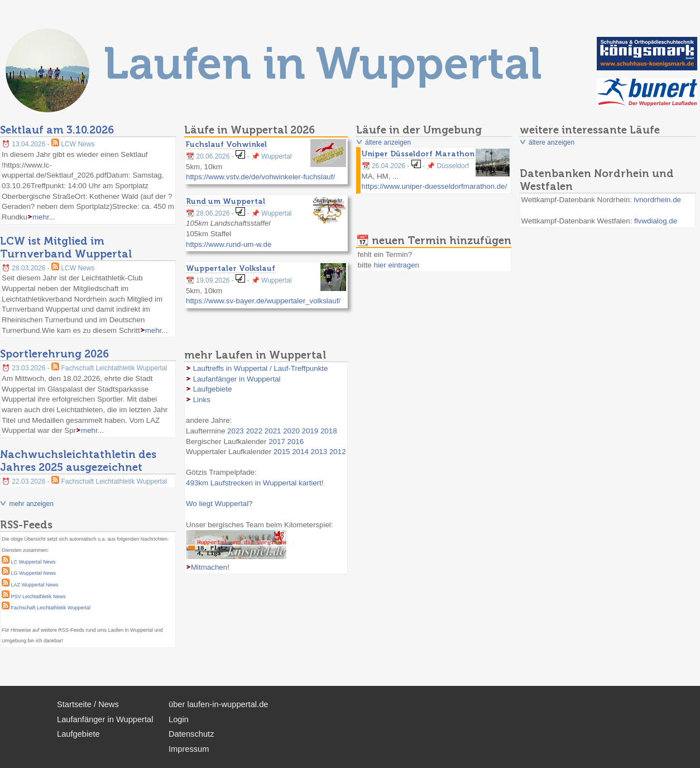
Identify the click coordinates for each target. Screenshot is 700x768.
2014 (300, 452)
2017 (277, 442)
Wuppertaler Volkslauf (231, 268)
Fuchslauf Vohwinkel (226, 144)
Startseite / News (88, 704)
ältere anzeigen (388, 142)
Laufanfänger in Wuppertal (237, 379)
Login (179, 719)
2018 (329, 431)
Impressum (189, 749)
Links (202, 400)
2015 (282, 452)
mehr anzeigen (31, 504)
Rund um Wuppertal (226, 201)
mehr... (44, 217)
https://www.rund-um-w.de (229, 244)
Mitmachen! (210, 567)
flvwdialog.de (656, 221)
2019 (310, 431)
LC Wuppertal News (33, 562)
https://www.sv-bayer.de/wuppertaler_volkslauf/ (263, 301)
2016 (296, 442)
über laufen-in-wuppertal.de (218, 704)
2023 (236, 431)
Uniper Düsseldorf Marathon (418, 154)
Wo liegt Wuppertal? (219, 504)
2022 (254, 431)
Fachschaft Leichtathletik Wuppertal (51, 608)
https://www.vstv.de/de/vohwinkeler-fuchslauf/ (260, 177)
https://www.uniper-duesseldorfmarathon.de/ (435, 186)
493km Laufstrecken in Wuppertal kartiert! (255, 483)
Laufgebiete (213, 389)
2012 (338, 452)
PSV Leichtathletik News (39, 597)
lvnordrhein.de (658, 200)
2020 (291, 431)
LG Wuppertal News (33, 573)
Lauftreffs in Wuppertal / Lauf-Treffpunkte (261, 368)
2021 (273, 431)
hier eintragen (396, 265)
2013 (319, 452)
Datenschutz (191, 734)
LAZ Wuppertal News (35, 585)
